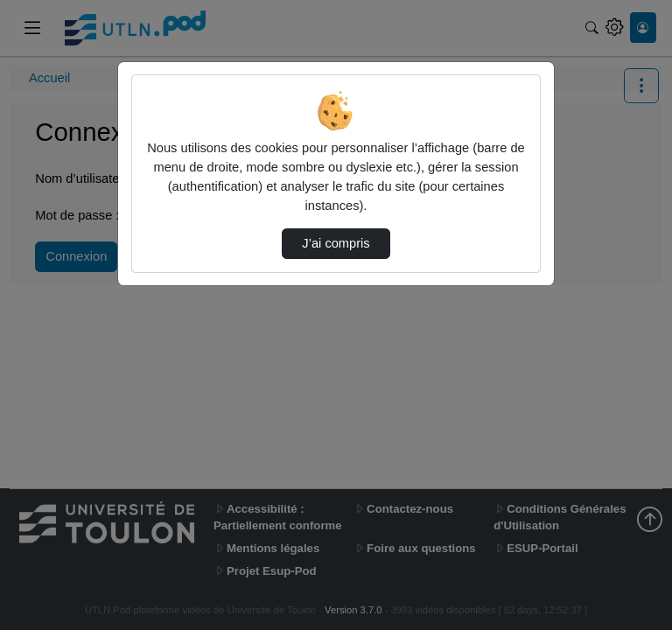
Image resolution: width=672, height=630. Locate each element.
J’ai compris (336, 243)
